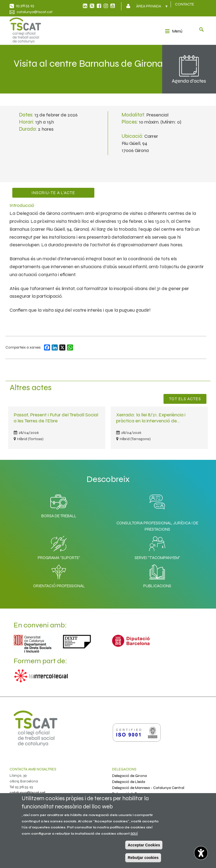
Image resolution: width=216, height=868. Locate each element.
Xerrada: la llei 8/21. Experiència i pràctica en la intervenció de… (151, 418)
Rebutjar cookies (143, 858)
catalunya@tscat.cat (35, 12)
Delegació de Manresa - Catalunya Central (148, 788)
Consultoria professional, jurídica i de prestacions (157, 526)
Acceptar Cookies (144, 845)
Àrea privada (149, 8)
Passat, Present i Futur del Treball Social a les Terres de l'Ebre (56, 418)
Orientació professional (59, 575)
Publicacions (157, 575)
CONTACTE (185, 4)
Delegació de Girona (129, 776)
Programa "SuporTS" (59, 546)
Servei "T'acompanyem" (157, 546)
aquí (134, 833)
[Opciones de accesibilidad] (201, 853)
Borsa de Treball (59, 505)
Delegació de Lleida (129, 782)
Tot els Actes (185, 399)
